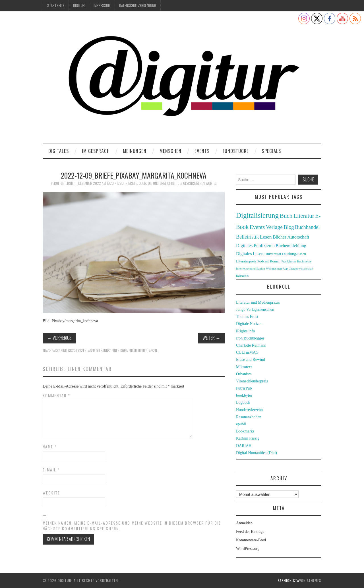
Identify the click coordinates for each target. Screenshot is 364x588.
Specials (271, 151)
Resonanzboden (249, 417)
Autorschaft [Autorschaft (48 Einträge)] (298, 237)
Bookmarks (245, 431)
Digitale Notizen (249, 324)
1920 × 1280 (115, 183)
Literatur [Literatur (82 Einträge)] (304, 216)
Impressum (102, 6)
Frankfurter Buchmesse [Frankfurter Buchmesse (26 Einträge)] (296, 261)
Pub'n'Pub (244, 388)
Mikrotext (244, 367)
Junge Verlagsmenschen (255, 309)
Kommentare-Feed (251, 540)
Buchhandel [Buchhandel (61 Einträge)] (307, 227)
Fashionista (288, 580)
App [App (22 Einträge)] (285, 269)
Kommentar (56, 396)
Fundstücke (236, 151)
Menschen (170, 151)
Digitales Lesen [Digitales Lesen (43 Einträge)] (250, 253)
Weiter (211, 338)
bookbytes (244, 395)
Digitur (79, 6)
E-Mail (51, 470)
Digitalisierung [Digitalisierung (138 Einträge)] (257, 215)
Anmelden (244, 523)
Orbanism (244, 374)
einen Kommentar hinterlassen (134, 351)
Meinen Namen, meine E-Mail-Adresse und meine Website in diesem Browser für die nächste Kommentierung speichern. (132, 526)
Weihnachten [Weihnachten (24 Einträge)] (274, 268)
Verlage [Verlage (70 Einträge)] (274, 227)
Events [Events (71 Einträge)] (257, 227)
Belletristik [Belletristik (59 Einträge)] (247, 237)
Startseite (56, 6)
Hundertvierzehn (249, 410)
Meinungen (135, 151)
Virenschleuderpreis (252, 381)
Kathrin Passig (248, 438)
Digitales (59, 151)
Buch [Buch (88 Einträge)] (286, 216)
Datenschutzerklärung (138, 6)
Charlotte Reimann (251, 345)
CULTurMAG (247, 352)
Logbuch (243, 402)
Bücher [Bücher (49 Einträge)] (280, 237)
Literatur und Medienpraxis (258, 302)
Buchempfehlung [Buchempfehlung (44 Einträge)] (291, 246)
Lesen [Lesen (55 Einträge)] (266, 237)
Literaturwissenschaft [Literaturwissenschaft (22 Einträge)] (301, 269)
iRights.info (246, 331)
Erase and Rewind (251, 360)
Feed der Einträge (250, 532)
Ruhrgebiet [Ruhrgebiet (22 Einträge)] (242, 276)
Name (50, 447)
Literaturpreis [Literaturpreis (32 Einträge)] (246, 261)
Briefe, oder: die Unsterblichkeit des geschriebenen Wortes (172, 183)
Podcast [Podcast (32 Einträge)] (263, 261)
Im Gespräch (96, 151)
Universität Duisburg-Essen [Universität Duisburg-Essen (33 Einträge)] (285, 254)
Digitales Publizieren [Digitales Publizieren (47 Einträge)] (255, 246)
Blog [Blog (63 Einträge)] (289, 227)
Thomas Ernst (247, 317)
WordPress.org (248, 549)
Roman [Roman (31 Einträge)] (275, 261)
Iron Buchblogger (250, 338)
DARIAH (244, 446)
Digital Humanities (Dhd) (257, 453)
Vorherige (59, 338)
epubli (241, 424)
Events (202, 151)
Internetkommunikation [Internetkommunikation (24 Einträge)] (251, 268)
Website (51, 493)
